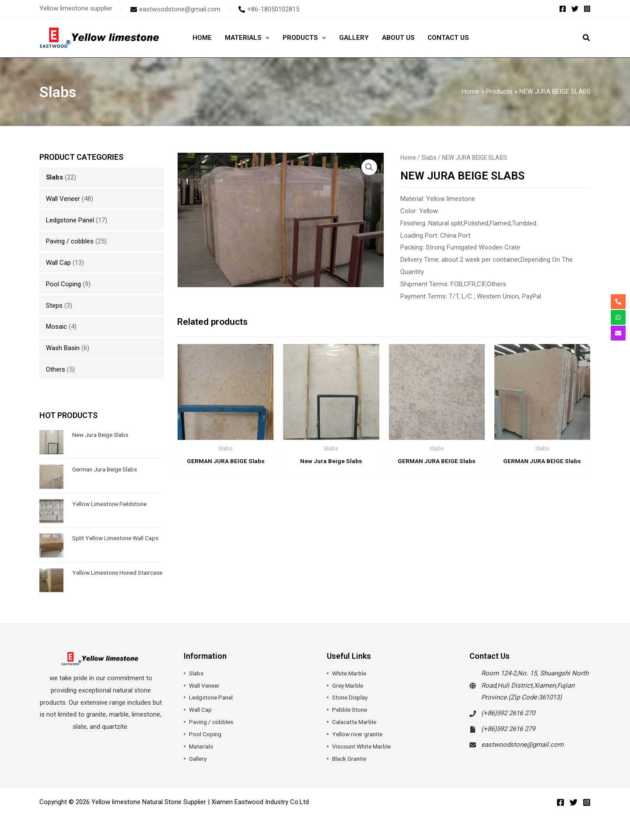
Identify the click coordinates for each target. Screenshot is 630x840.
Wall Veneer (63, 199)
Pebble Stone (351, 710)
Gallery (199, 759)
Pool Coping (63, 284)
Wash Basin (63, 348)
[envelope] (175, 9)
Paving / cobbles (70, 241)
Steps (54, 306)
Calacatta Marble (356, 722)
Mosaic (56, 327)
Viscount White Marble (364, 746)
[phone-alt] (269, 9)
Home (408, 158)
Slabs (54, 177)
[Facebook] (563, 9)
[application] (265, 38)
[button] (587, 39)
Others (56, 369)
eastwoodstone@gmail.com (522, 745)
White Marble (351, 673)
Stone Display (352, 697)
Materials (202, 746)
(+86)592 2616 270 (508, 713)
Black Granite (351, 759)
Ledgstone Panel (70, 220)
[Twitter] (575, 9)
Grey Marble (349, 685)
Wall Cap (58, 263)
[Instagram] (587, 9)
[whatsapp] (618, 317)
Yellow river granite (359, 734)
